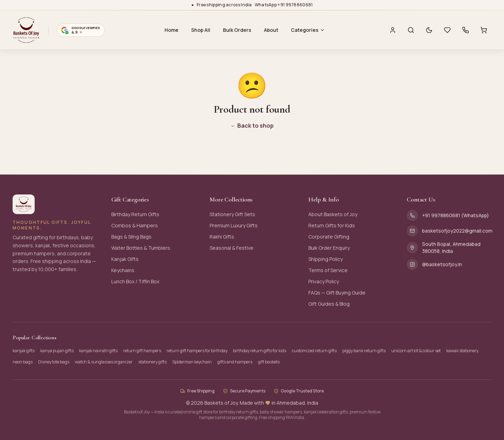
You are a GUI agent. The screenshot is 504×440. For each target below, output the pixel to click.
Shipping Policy (325, 259)
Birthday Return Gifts (135, 214)
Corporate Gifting (329, 237)
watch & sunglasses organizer (104, 362)
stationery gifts (152, 362)
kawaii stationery (462, 351)
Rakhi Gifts (222, 237)
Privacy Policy (324, 281)
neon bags (23, 362)
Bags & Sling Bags (131, 237)
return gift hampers (142, 351)
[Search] (411, 30)
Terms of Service (328, 270)
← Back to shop (252, 126)
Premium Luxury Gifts (234, 225)
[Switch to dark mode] (429, 30)
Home (171, 30)
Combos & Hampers (135, 225)
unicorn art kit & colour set (416, 351)
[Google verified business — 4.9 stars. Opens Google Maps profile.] (81, 30)
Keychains (123, 270)
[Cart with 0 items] (484, 30)
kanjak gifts (24, 351)
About (271, 30)
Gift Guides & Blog (329, 304)
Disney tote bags (54, 362)
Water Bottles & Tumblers (141, 248)
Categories (308, 30)
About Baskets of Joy (333, 214)
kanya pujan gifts (57, 351)
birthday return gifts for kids (260, 351)
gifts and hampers (235, 362)
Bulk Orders (237, 30)
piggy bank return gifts (364, 351)
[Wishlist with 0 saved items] (447, 30)
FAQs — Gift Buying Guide (337, 293)
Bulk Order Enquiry (329, 248)
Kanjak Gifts (125, 259)
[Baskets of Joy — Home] (26, 30)
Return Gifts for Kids (332, 225)
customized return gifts (314, 351)
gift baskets (269, 362)
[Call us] (465, 30)
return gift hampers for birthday (197, 351)
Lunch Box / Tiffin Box (135, 281)
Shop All (201, 30)
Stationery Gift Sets (232, 214)
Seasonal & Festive (232, 248)
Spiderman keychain (192, 362)
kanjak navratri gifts (98, 351)
